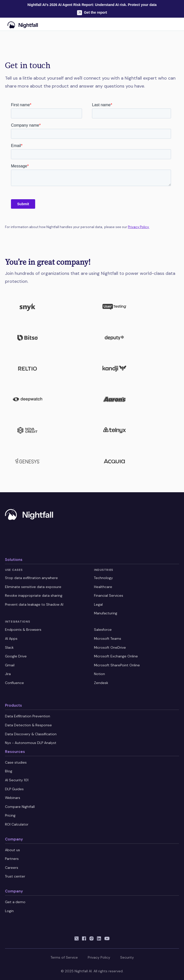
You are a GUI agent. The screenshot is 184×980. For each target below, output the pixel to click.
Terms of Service (64, 957)
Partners (12, 859)
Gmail (10, 665)
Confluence (14, 683)
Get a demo (15, 902)
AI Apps (11, 638)
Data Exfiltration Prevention (28, 716)
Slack (9, 647)
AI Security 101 (17, 780)
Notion (99, 674)
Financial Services (109, 595)
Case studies (16, 762)
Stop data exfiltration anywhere (31, 578)
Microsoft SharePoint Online (117, 665)
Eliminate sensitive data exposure (33, 587)
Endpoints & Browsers (23, 630)
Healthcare (103, 587)
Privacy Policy (99, 957)
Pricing (10, 815)
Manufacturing (106, 613)
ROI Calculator (17, 824)
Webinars (13, 798)
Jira (8, 674)
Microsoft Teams (108, 638)
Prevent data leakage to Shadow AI (34, 604)
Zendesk (101, 683)
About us (12, 850)
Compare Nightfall (20, 807)
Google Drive (16, 656)
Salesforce (103, 630)
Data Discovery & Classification (31, 734)
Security (127, 957)
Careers (12, 868)
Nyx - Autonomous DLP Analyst (31, 743)
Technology (103, 578)
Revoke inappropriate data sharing (34, 595)
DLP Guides (14, 789)
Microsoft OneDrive (110, 647)
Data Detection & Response (28, 725)
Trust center (15, 876)
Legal (98, 604)
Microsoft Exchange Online (116, 656)
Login (9, 911)
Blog (9, 771)
